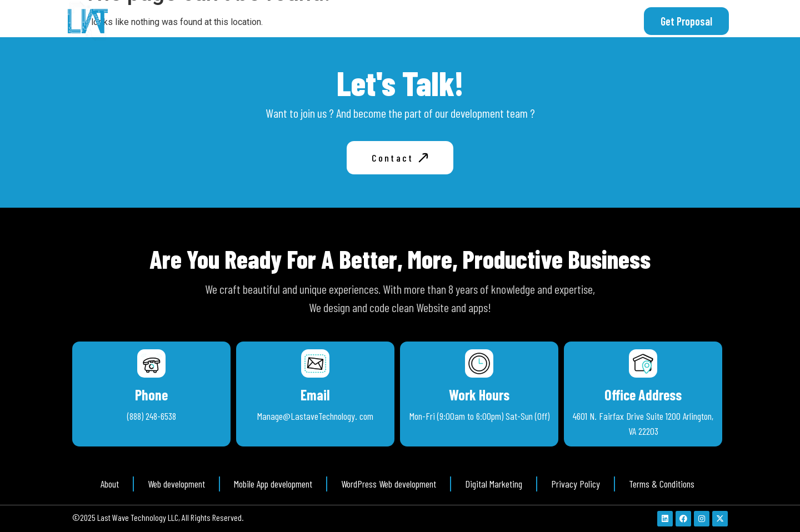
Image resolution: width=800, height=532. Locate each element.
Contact (604, 21)
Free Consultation (531, 21)
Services (455, 21)
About (403, 21)
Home (358, 21)
